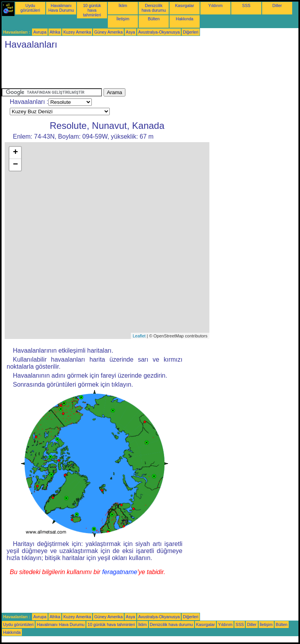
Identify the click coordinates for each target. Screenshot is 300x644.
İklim (123, 5)
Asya (130, 32)
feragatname (120, 572)
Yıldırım (215, 5)
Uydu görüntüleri (30, 8)
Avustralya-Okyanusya (159, 32)
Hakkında (185, 19)
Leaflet (139, 336)
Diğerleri (191, 32)
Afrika (55, 32)
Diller (277, 5)
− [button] (15, 165)
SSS (246, 5)
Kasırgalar (185, 5)
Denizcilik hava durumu (154, 8)
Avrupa (40, 32)
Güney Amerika (108, 32)
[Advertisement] (144, 71)
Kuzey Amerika (77, 32)
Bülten (154, 19)
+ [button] (15, 153)
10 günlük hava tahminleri (92, 10)
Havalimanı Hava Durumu (61, 8)
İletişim (123, 19)
